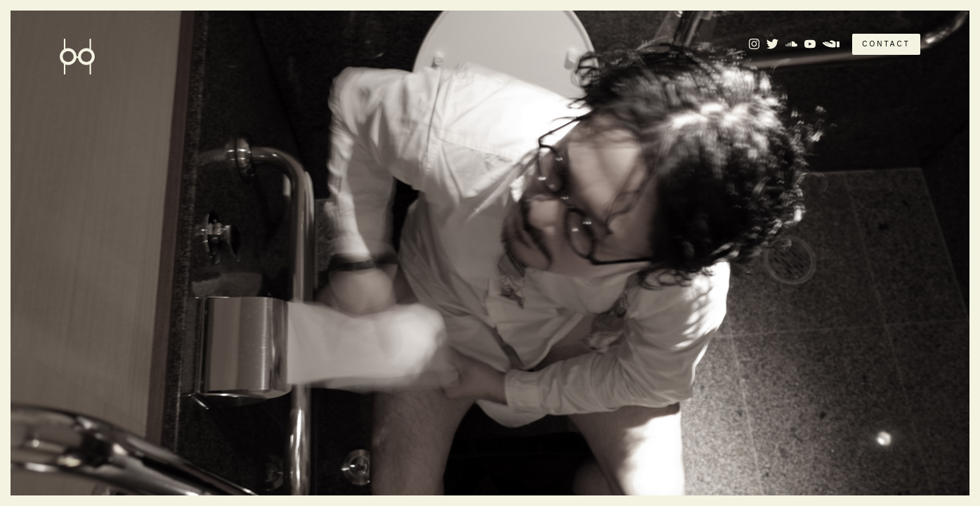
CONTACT (886, 44)
